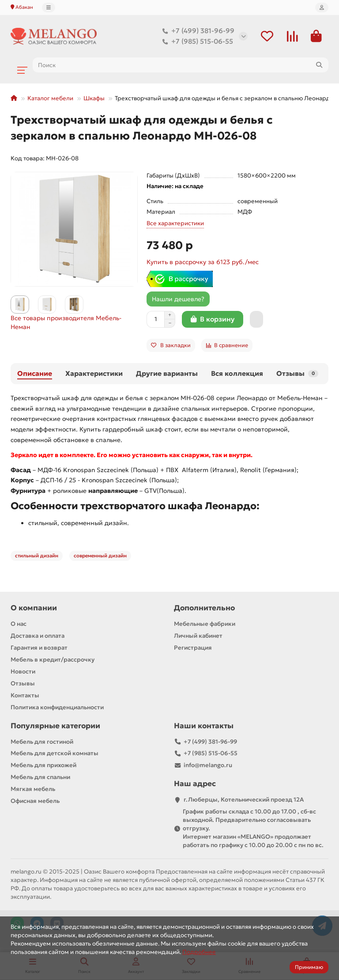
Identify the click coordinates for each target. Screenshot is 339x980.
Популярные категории (55, 726)
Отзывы (297, 373)
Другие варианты (167, 373)
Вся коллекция (237, 373)
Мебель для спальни (40, 777)
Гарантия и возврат (39, 648)
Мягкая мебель (33, 789)
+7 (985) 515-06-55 (196, 42)
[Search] (181, 65)
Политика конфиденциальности (57, 707)
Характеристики (94, 373)
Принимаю (309, 967)
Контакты (25, 695)
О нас (19, 624)
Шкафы (94, 98)
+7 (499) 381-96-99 (197, 31)
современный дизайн (100, 556)
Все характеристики (175, 223)
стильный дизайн (37, 556)
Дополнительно (204, 608)
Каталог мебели (50, 98)
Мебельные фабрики (205, 624)
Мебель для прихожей (43, 765)
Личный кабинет (198, 636)
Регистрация (193, 648)
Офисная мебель (35, 801)
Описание (35, 373)
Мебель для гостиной (42, 742)
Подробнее (199, 952)
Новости (23, 672)
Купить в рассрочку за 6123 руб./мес (203, 262)
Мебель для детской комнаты (55, 753)
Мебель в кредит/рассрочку (53, 660)
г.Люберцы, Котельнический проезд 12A (244, 800)
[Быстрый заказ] (256, 319)
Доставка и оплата (38, 636)
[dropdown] (49, 8)
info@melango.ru (208, 765)
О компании (34, 608)
